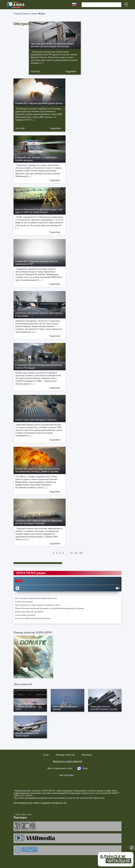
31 (71, 553)
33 (81, 553)
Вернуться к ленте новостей (67, 761)
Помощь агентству (65, 755)
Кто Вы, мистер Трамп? (24, 602)
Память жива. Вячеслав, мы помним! (29, 612)
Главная (17, 14)
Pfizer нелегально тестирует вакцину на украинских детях (37, 605)
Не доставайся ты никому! (25, 615)
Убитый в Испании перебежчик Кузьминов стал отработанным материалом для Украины (49, 608)
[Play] (17, 588)
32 (76, 553)
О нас (46, 755)
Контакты (87, 755)
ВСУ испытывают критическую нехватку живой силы (36, 598)
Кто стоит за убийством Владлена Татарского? (33, 618)
